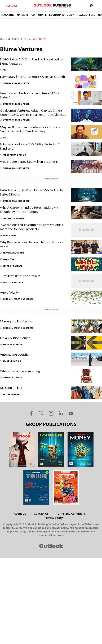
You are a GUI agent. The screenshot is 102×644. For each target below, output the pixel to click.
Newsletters (86, 15)
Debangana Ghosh (13, 253)
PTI (4, 70)
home (3, 39)
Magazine (8, 15)
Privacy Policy (54, 518)
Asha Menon (10, 236)
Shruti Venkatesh (13, 283)
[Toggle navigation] (91, 6)
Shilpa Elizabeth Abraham (18, 299)
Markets (23, 15)
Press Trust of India (14, 155)
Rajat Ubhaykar (12, 361)
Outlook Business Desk (16, 168)
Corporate (39, 15)
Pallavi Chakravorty (15, 218)
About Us (20, 514)
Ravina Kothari (11, 394)
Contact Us (41, 514)
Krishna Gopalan (12, 378)
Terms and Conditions (71, 514)
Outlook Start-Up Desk (16, 83)
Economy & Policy (62, 15)
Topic (15, 39)
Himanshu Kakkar (12, 266)
